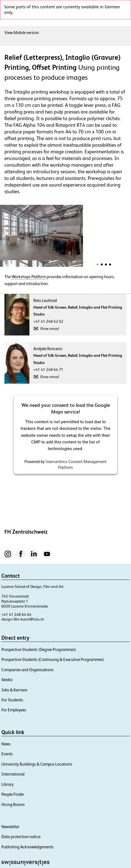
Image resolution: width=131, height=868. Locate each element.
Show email (49, 329)
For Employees (14, 710)
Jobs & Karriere (14, 690)
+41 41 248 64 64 (16, 614)
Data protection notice (21, 837)
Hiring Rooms (13, 804)
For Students (12, 700)
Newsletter (10, 827)
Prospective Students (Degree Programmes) (39, 649)
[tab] (98, 264)
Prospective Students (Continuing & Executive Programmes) (53, 659)
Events (7, 754)
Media (7, 680)
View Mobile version (22, 33)
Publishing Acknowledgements (27, 847)
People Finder (13, 794)
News (6, 744)
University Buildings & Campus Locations (37, 764)
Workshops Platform (29, 277)
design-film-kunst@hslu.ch (23, 619)
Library (7, 784)
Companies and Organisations (27, 670)
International (13, 774)
